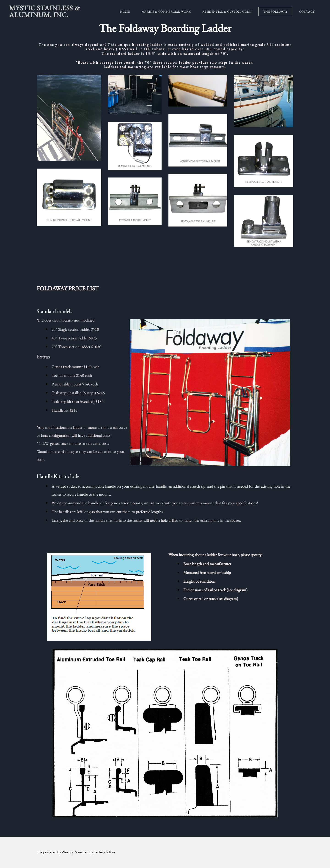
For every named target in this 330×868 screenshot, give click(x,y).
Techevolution (104, 852)
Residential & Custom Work (227, 12)
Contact (307, 12)
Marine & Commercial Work (166, 12)
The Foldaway (275, 12)
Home (125, 12)
